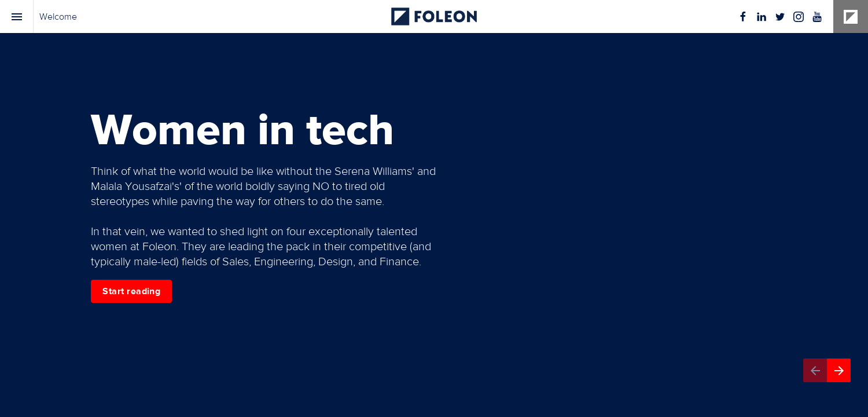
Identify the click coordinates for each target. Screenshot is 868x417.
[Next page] (839, 370)
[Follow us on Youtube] (817, 17)
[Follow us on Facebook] (743, 17)
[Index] (16, 17)
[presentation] (434, 209)
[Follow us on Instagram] (799, 17)
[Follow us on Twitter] (780, 17)
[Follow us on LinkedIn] (762, 17)
